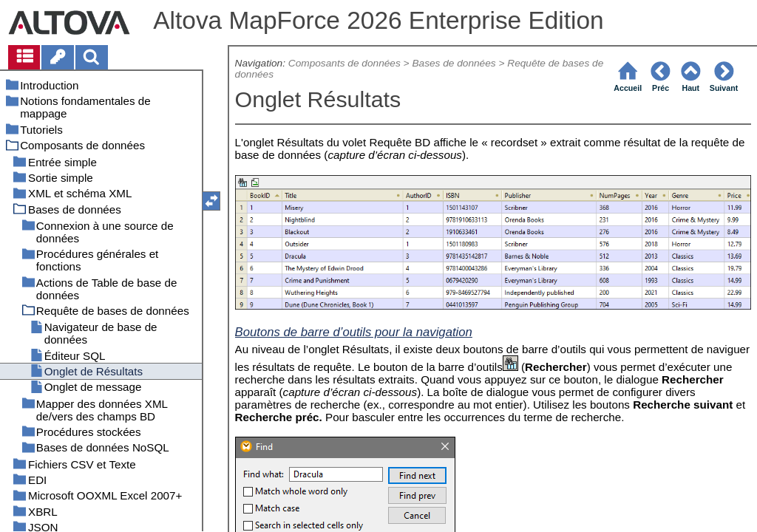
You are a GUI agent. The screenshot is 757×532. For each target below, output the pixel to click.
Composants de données (344, 63)
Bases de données (454, 63)
